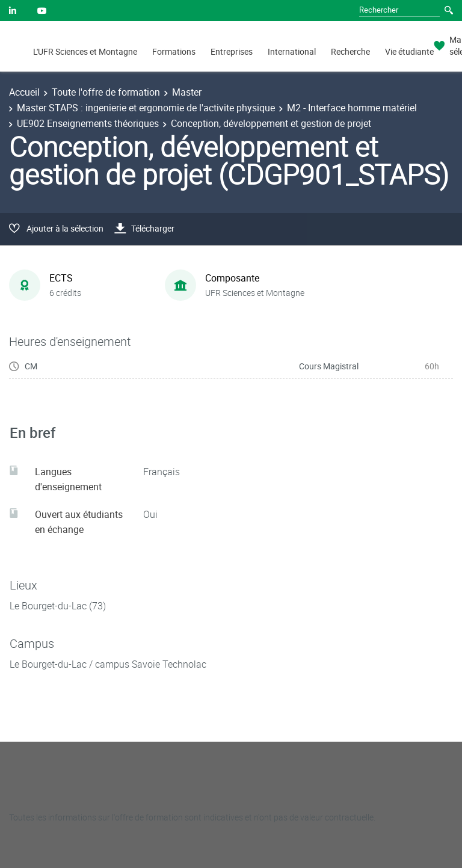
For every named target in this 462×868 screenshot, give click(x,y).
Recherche (350, 51)
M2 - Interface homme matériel (352, 108)
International (292, 51)
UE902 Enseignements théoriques (88, 123)
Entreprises (232, 51)
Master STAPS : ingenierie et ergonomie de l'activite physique (146, 108)
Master (187, 92)
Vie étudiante (409, 51)
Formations (174, 51)
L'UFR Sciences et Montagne (85, 51)
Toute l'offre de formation (106, 92)
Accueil (24, 92)
